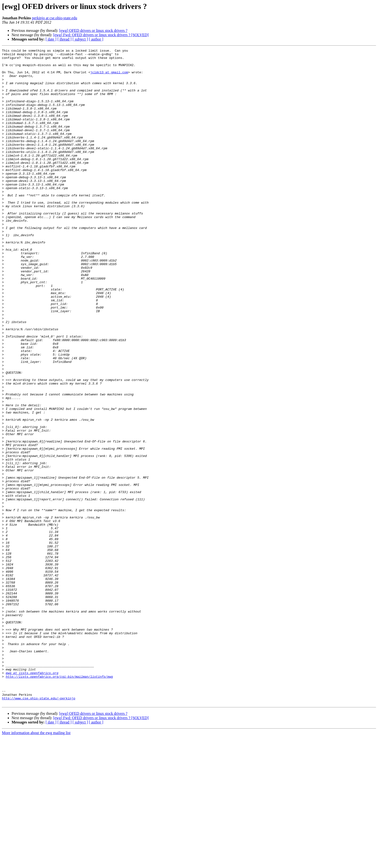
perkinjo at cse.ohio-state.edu (54, 18)
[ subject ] (80, 39)
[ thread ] (64, 39)
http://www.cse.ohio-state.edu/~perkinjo (39, 828)
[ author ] (96, 39)
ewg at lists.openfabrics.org (32, 798)
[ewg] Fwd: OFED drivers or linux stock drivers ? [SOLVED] (101, 35)
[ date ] (51, 39)
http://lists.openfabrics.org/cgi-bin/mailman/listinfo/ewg (59, 802)
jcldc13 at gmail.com (109, 77)
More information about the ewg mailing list (36, 864)
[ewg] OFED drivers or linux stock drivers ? (93, 31)
